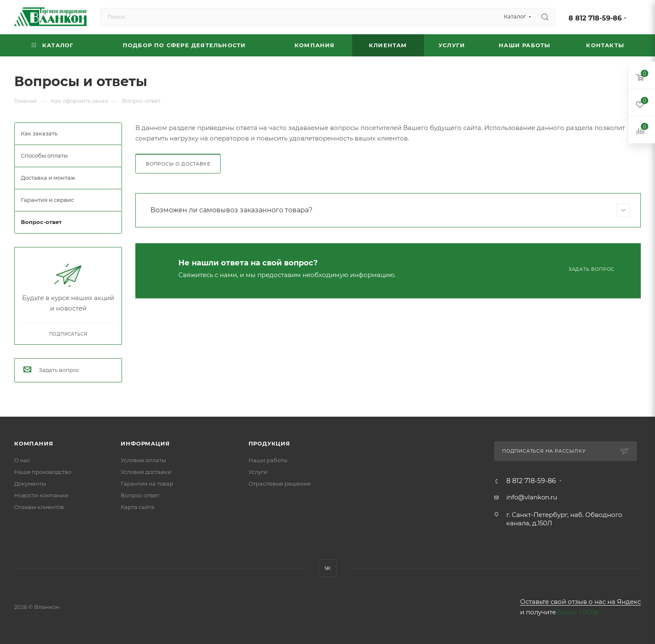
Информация (145, 443)
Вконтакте (328, 568)
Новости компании (41, 495)
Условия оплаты (143, 460)
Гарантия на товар (147, 484)
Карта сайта (138, 507)
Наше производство (43, 472)
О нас (22, 460)
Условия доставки (146, 472)
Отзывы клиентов (39, 507)
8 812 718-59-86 (595, 18)
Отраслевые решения (280, 484)
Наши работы (268, 460)
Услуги (258, 472)
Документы (30, 484)
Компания (34, 443)
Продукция (269, 443)
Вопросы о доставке (178, 164)
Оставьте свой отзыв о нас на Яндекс (580, 602)
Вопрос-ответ (140, 495)
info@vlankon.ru (532, 497)
